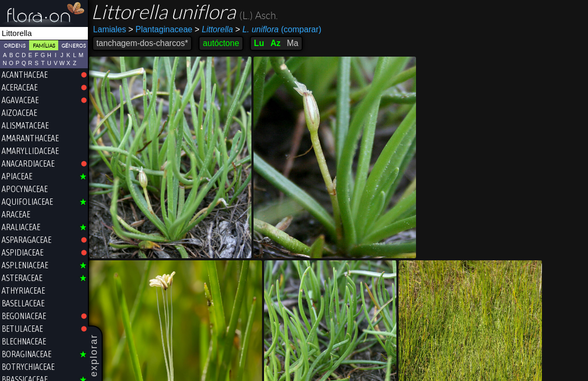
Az (275, 43)
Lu (259, 43)
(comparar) (279, 30)
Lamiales (110, 29)
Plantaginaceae (161, 29)
